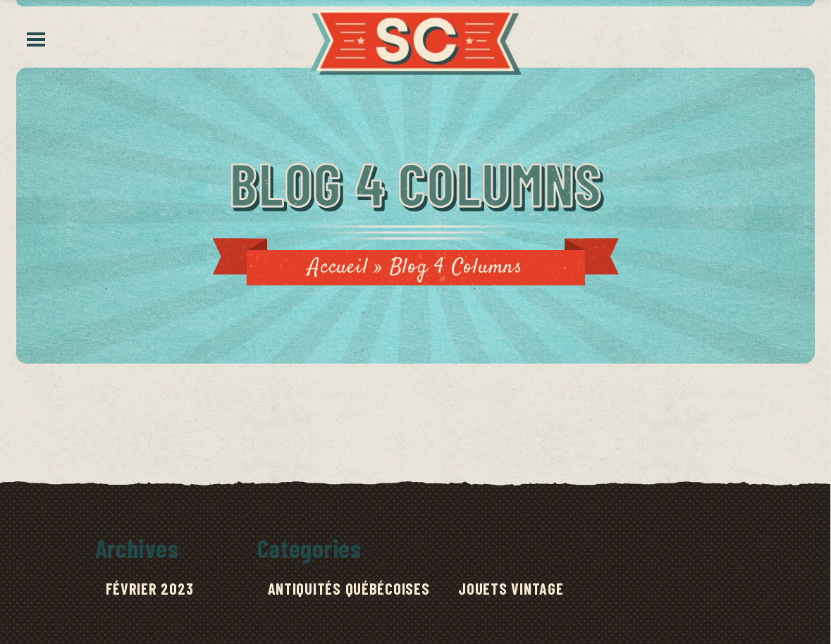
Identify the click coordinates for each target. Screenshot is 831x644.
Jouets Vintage (511, 588)
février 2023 (150, 588)
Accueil (338, 267)
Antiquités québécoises (349, 588)
